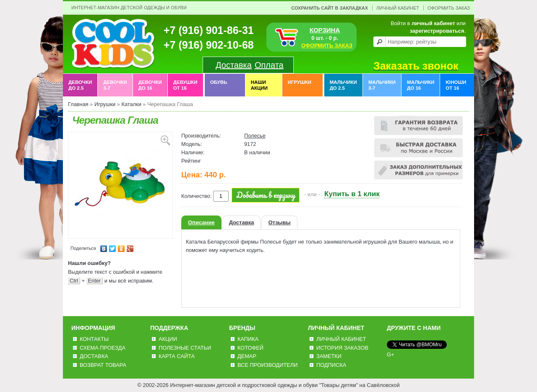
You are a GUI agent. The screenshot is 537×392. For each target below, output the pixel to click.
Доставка (234, 65)
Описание (201, 222)
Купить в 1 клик (352, 194)
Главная (78, 104)
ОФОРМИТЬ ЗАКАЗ (327, 45)
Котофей (250, 348)
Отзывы (279, 222)
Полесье (255, 136)
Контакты (94, 339)
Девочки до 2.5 (80, 85)
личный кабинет (433, 23)
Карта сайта (177, 356)
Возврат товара (103, 365)
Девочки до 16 (150, 85)
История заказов (342, 348)
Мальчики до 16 (421, 85)
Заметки (329, 356)
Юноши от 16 (456, 85)
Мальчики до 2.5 (343, 85)
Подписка (331, 365)
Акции (168, 339)
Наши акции (259, 85)
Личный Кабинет (398, 8)
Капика (248, 339)
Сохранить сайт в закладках (330, 8)
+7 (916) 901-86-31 (209, 30)
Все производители (267, 365)
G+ (390, 354)
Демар (247, 356)
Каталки (131, 104)
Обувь (219, 85)
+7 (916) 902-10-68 (209, 45)
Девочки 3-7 (115, 85)
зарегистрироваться (437, 31)
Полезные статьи (185, 348)
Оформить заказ (449, 8)
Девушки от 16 (185, 85)
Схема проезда (103, 348)
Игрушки (300, 85)
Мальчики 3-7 (382, 85)
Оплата (269, 65)
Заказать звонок (416, 66)
